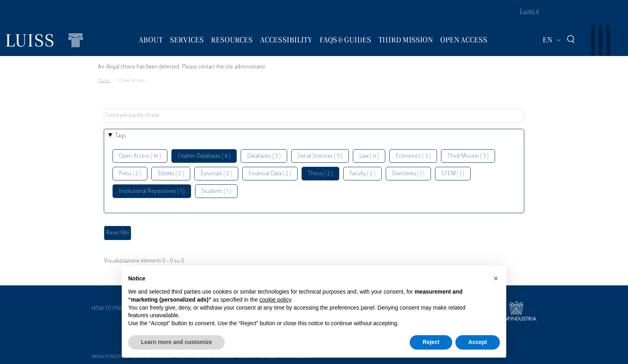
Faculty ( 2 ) (362, 174)
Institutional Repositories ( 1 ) (152, 191)
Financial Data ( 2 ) (270, 174)
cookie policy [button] (275, 300)
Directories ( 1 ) (408, 174)
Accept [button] (478, 342)
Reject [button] (431, 342)
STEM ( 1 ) (453, 174)
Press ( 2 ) (130, 174)
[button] (496, 278)
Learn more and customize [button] (176, 342)
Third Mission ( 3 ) (468, 156)
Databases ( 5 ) (264, 156)
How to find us (111, 309)
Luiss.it (529, 12)
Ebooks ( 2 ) (171, 174)
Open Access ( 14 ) (140, 156)
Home (104, 81)
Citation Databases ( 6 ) (204, 156)
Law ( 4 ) (369, 156)
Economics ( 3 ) (413, 156)
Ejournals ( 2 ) (216, 174)
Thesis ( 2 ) (320, 174)
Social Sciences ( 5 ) (320, 156)
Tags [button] (121, 136)
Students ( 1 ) (216, 191)
